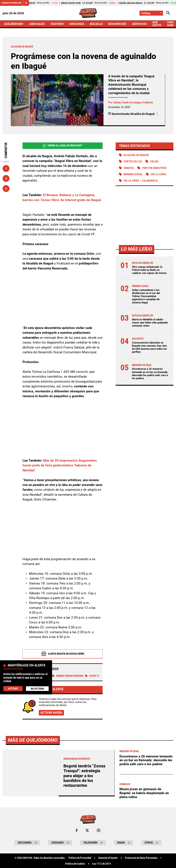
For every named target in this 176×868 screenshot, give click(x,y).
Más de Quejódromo (33, 836)
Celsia (154, 161)
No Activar (37, 689)
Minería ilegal (133, 174)
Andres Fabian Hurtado (68, 676)
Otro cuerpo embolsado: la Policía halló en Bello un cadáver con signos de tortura (149, 270)
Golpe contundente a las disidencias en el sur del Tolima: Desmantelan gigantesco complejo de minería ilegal (146, 296)
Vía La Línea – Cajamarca (141, 181)
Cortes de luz (133, 161)
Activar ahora (51, 713)
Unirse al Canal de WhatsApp (63, 146)
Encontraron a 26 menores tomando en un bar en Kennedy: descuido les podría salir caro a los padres (150, 374)
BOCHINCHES (117, 24)
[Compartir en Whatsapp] (6, 189)
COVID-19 (92, 676)
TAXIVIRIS (57, 24)
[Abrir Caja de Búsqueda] (168, 13)
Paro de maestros (154, 168)
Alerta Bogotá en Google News (62, 654)
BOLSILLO (96, 24)
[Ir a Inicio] (88, 13)
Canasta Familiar (11, 3)
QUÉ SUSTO (157, 24)
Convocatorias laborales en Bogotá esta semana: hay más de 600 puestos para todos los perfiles (149, 347)
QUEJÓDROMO (14, 24)
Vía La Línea (158, 174)
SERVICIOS (139, 24)
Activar (13, 689)
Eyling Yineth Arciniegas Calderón (133, 103)
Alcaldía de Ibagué (136, 155)
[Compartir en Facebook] (6, 168)
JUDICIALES (37, 24)
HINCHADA (77, 24)
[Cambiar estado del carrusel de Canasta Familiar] (26, 3)
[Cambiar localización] (151, 13)
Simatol (129, 168)
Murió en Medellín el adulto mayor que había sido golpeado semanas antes (150, 323)
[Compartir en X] (6, 178)
